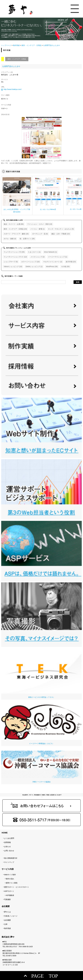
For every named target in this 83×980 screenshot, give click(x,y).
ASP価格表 (10, 895)
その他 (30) (65, 266)
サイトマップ (9, 862)
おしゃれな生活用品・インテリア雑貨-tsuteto (17, 211)
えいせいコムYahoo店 (48, 209)
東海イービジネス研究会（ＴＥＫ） (41, 673)
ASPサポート (9, 891)
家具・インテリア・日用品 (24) (15, 229)
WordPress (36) (52, 266)
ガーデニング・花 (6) (40, 234)
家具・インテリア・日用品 (31, 45)
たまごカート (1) (34, 252)
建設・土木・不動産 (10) (61, 234)
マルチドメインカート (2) (53, 262)
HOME (5, 833)
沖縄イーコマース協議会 (41, 767)
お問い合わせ (9, 851)
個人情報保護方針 (11, 858)
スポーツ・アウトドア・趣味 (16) (16, 234)
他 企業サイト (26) (27, 239)
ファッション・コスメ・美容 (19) (40, 224)
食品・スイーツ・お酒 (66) (14, 224)
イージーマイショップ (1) (58, 257)
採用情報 (7, 842)
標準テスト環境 (12, 883)
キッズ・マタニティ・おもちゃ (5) (61, 229)
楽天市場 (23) (71, 262)
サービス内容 (8, 869)
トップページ (6, 45)
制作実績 (16, 45)
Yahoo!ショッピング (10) (13, 266)
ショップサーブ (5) (11, 262)
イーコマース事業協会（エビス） (41, 724)
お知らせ (7, 847)
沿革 (6, 924)
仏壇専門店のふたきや (11, 66)
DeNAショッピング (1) (34, 266)
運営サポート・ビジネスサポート (17, 887)
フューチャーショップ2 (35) (14, 252)
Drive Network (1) (51, 252)
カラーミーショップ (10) (30, 262)
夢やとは (7, 912)
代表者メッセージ (11, 916)
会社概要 (7, 920)
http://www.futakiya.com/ (13, 89)
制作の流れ (10, 879)
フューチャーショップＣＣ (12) (15, 257)
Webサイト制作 (10, 875)
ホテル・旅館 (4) (10, 239)
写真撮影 (7, 899)
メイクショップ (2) (38, 257)
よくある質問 (9, 838)
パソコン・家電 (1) (38, 229)
